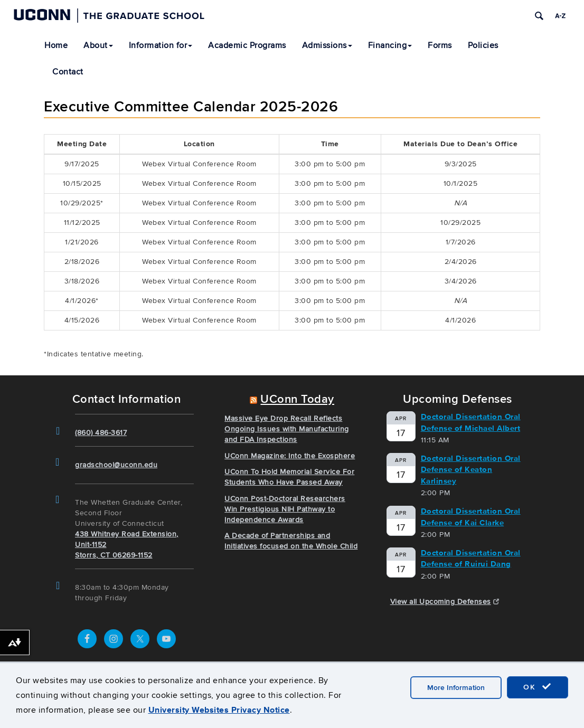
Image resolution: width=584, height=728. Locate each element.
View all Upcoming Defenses (445, 602)
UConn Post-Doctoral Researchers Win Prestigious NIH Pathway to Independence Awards (285, 509)
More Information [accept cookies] (456, 688)
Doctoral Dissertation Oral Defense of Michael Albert (471, 422)
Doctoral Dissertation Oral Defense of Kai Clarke (471, 517)
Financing (390, 45)
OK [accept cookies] (538, 687)
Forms (440, 45)
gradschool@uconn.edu (116, 465)
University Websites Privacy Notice (219, 710)
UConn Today (297, 399)
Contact (68, 72)
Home (56, 45)
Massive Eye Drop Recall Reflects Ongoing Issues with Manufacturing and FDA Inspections (287, 429)
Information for (161, 45)
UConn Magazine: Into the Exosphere (290, 456)
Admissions (327, 45)
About (98, 45)
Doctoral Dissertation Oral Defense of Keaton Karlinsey (471, 470)
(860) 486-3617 (101, 433)
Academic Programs (247, 45)
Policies (483, 45)
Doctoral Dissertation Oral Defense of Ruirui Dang (471, 558)
